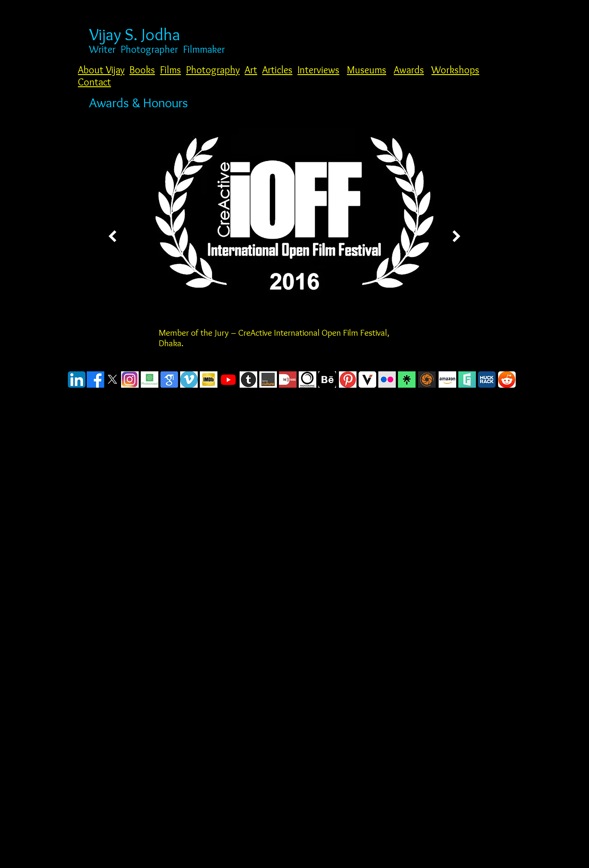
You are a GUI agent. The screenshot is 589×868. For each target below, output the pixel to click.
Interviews (318, 70)
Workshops (455, 70)
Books (142, 70)
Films (170, 70)
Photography (213, 70)
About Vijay (101, 70)
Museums (367, 70)
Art (251, 70)
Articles (277, 70)
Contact (94, 82)
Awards (409, 70)
